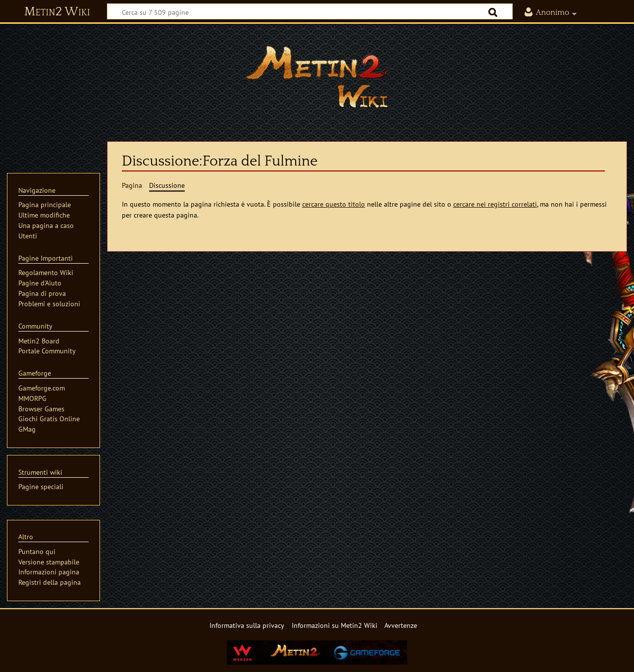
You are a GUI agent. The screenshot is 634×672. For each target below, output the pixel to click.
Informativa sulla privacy (247, 625)
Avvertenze (401, 625)
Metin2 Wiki (57, 12)
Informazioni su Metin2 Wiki (335, 625)
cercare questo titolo (334, 204)
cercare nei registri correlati (495, 204)
